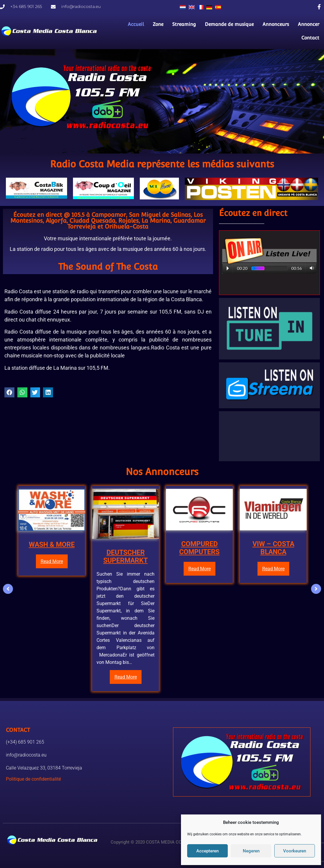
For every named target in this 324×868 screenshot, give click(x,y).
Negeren (251, 851)
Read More (52, 561)
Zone (158, 24)
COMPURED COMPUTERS (199, 548)
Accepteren (207, 851)
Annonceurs (276, 24)
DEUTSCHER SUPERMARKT (126, 557)
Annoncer (309, 24)
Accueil (136, 24)
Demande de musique (230, 24)
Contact (311, 38)
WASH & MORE (52, 545)
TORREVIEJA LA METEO (269, 436)
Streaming (184, 24)
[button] (9, 392)
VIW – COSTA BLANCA (273, 548)
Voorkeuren (295, 851)
